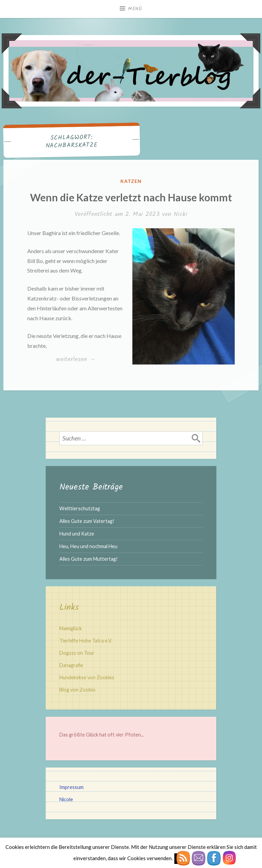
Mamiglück (71, 628)
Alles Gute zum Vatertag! (87, 521)
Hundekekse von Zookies (87, 677)
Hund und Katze (77, 534)
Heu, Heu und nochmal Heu (88, 546)
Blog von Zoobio (77, 690)
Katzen (131, 181)
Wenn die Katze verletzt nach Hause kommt (131, 197)
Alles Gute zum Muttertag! (89, 559)
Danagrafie (71, 665)
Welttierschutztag (80, 508)
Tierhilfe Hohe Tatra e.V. (86, 641)
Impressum (71, 787)
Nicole (66, 799)
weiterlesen (76, 360)
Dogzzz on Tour (77, 653)
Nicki (180, 214)
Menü (135, 9)
